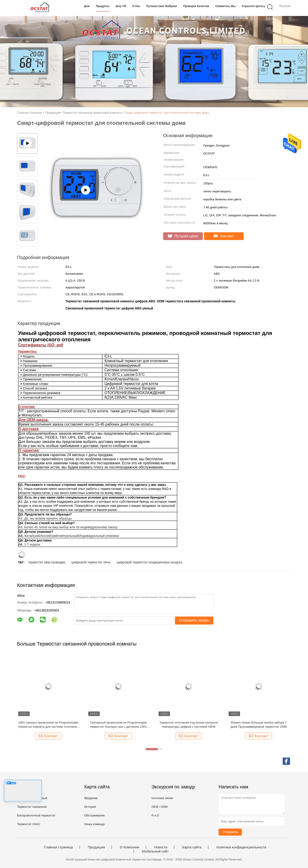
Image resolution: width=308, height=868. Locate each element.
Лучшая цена (183, 236)
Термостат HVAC (29, 824)
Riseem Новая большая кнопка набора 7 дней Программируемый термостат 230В (259, 725)
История (90, 807)
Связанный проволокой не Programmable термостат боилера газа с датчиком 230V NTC (118, 725)
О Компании (129, 847)
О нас (136, 6)
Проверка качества (196, 6)
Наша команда (94, 824)
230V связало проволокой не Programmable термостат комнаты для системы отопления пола (48, 725)
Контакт (224, 236)
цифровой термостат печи (91, 562)
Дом (87, 6)
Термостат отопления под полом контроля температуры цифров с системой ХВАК (189, 725)
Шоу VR (121, 6)
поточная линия (162, 798)
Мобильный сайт (155, 851)
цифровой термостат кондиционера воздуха (149, 562)
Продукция (96, 847)
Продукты (103, 6)
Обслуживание (94, 815)
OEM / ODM (160, 807)
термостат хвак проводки (46, 562)
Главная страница (58, 847)
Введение (91, 798)
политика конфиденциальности (241, 847)
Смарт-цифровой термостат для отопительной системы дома (167, 113)
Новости (161, 847)
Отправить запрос (194, 620)
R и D (155, 815)
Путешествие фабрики (162, 6)
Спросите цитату (253, 6)
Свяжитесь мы (226, 6)
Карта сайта (192, 847)
